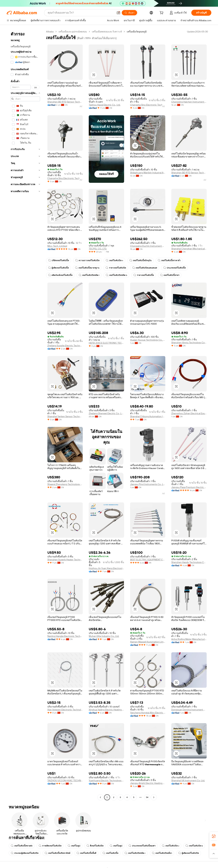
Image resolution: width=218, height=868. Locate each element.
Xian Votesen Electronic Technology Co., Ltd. (65, 710)
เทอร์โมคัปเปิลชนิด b (116, 275)
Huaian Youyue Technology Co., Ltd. (148, 340)
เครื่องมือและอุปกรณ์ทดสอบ (73, 32)
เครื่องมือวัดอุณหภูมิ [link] (137, 32)
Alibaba (50, 32)
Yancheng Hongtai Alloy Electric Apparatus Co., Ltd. (148, 713)
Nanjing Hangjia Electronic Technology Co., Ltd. (65, 636)
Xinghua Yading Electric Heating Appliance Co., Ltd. (106, 710)
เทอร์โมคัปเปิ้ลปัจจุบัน (140, 260)
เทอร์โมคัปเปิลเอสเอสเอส (145, 268)
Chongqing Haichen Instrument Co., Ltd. (189, 102)
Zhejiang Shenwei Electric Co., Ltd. (106, 413)
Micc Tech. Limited (57, 246)
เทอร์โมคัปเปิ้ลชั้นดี (86, 853)
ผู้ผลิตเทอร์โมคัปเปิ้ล (58, 268)
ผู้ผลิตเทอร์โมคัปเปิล (189, 853)
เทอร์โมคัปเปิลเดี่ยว (162, 853)
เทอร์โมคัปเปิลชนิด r (135, 853)
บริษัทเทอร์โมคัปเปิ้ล (59, 260)
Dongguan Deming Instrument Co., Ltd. (189, 710)
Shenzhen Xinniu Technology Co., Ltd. (189, 343)
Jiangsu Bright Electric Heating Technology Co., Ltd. (148, 783)
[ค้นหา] (129, 13)
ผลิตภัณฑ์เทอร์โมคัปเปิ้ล (60, 275)
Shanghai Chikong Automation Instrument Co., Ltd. (148, 416)
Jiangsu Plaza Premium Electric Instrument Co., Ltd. (189, 487)
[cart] (162, 13)
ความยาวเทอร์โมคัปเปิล (87, 260)
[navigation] (25, 415)
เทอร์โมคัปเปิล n (114, 260)
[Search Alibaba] (81, 13)
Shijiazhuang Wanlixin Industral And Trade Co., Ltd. (148, 173)
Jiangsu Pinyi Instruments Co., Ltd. (148, 484)
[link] (214, 836)
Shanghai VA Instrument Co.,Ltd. (188, 780)
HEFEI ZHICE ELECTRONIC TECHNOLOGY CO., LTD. (106, 343)
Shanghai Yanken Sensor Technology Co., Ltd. (65, 416)
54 (147, 797)
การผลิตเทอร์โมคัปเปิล (50, 846)
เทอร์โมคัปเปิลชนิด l (89, 275)
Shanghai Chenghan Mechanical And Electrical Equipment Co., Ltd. (189, 249)
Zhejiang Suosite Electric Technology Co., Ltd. (65, 346)
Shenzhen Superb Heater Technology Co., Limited (65, 560)
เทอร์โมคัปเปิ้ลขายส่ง (22, 846)
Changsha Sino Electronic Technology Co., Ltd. (148, 105)
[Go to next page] (154, 797)
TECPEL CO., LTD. (98, 249)
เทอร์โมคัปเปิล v (171, 846)
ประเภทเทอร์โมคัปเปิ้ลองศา (142, 846)
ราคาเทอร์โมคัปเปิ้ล (144, 275)
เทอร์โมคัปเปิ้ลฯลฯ (170, 275)
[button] (118, 13)
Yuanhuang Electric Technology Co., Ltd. (106, 780)
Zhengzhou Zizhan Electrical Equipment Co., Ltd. (189, 413)
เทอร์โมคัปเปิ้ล (110, 853)
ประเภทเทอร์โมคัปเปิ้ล (174, 268)
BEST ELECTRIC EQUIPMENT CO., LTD (148, 560)
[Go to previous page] (100, 797)
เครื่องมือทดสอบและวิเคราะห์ (107, 32)
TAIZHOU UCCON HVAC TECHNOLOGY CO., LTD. (65, 780)
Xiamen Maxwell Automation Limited (148, 642)
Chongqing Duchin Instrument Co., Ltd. (148, 246)
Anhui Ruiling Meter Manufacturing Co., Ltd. (189, 639)
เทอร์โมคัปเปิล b (194, 846)
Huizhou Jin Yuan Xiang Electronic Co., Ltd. (106, 568)
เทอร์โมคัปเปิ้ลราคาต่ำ (169, 260)
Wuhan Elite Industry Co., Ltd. (104, 636)
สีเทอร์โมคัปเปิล (95, 846)
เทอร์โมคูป (74, 846)
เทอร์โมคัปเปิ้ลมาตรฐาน (87, 268)
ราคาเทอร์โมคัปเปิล (116, 268)
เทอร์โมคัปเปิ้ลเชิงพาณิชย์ (57, 853)
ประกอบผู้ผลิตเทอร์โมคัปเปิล (25, 853)
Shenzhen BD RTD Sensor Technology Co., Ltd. (65, 102)
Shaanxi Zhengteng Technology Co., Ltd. (65, 484)
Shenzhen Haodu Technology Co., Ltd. (189, 562)
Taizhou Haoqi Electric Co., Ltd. (105, 105)
